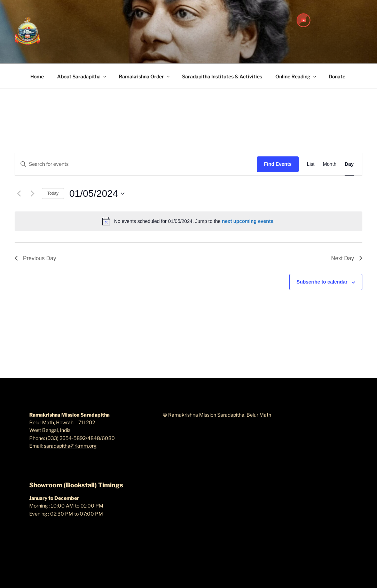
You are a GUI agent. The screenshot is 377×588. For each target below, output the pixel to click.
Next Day (347, 258)
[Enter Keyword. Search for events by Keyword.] (136, 164)
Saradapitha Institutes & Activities (222, 76)
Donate (337, 76)
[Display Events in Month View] (329, 164)
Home (37, 76)
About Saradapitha (82, 76)
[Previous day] (19, 194)
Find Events (278, 164)
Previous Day (35, 258)
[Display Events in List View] (311, 164)
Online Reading (296, 76)
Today (53, 193)
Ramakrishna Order (145, 76)
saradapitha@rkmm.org (70, 446)
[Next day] (32, 194)
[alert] (188, 221)
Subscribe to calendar (322, 282)
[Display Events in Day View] (349, 164)
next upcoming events (248, 221)
